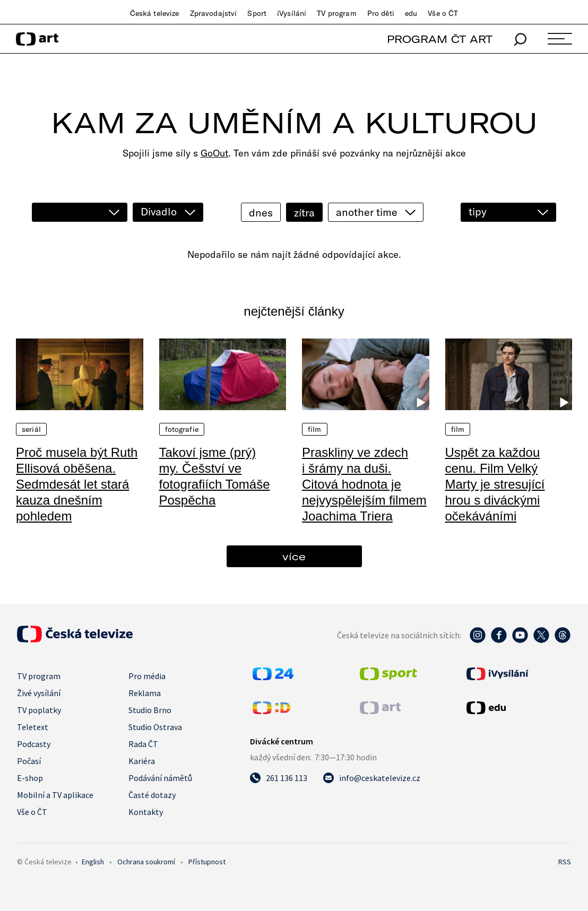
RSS (565, 862)
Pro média (147, 676)
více (294, 556)
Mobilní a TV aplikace (55, 795)
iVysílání (292, 13)
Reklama (145, 693)
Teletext (33, 727)
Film (315, 429)
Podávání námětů (160, 778)
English (93, 862)
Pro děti (381, 13)
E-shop (30, 778)
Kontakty (146, 812)
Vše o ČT (443, 13)
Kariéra (142, 761)
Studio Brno (150, 710)
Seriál (31, 429)
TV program (336, 13)
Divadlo (159, 211)
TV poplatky (39, 710)
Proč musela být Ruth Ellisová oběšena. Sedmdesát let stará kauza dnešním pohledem (77, 484)
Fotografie (182, 429)
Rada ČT (143, 744)
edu (411, 13)
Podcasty (34, 744)
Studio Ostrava (155, 727)
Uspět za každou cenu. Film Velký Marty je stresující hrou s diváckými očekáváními (495, 484)
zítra (304, 212)
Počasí (29, 761)
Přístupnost (207, 862)
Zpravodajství (214, 13)
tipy (478, 211)
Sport (257, 13)
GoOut (214, 153)
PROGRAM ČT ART (440, 39)
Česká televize (155, 13)
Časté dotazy (152, 795)
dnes (261, 212)
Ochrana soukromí (146, 862)
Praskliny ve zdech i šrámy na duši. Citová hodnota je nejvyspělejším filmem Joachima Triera (364, 484)
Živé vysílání (39, 693)
